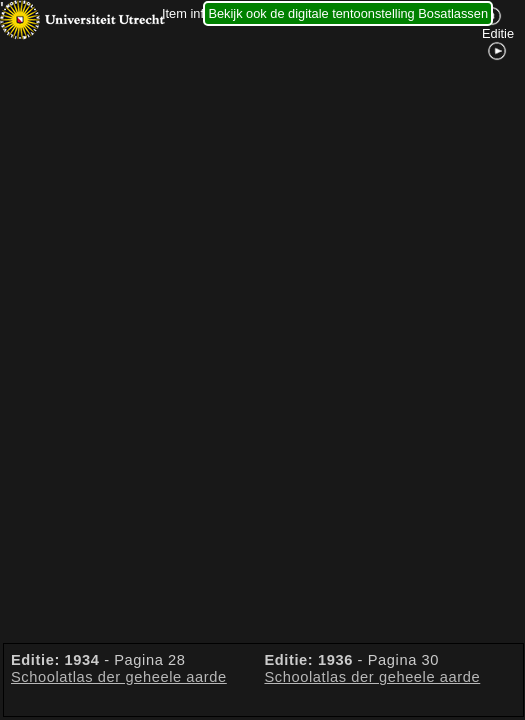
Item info (186, 13)
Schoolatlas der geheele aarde (119, 677)
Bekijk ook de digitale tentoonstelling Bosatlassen (348, 13)
